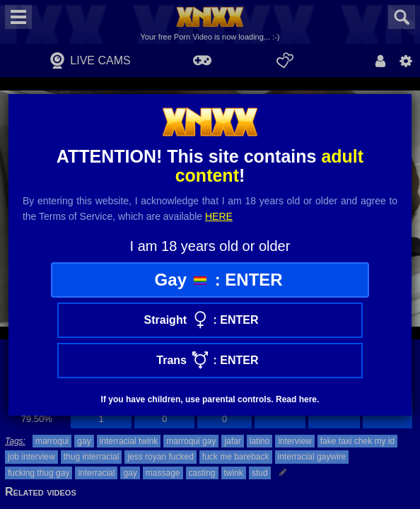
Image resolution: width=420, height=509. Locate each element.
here (219, 216)
